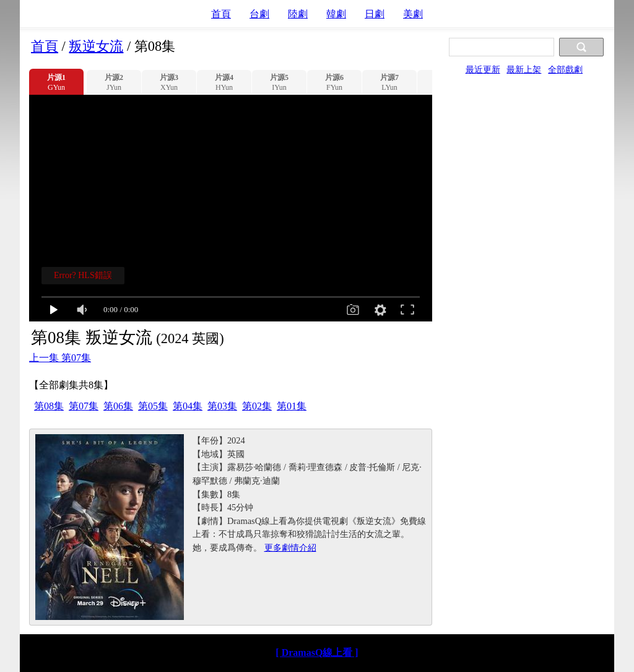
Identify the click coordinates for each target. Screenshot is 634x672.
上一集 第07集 (60, 358)
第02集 (257, 406)
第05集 (153, 406)
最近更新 (483, 69)
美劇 (413, 14)
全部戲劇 (565, 69)
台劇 (259, 14)
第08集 (49, 406)
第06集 (118, 406)
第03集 (222, 406)
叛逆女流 (96, 46)
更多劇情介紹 (290, 548)
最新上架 (524, 69)
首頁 (221, 14)
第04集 (188, 406)
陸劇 (298, 14)
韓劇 (336, 14)
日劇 (375, 14)
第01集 (292, 406)
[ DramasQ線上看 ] (317, 652)
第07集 (84, 406)
